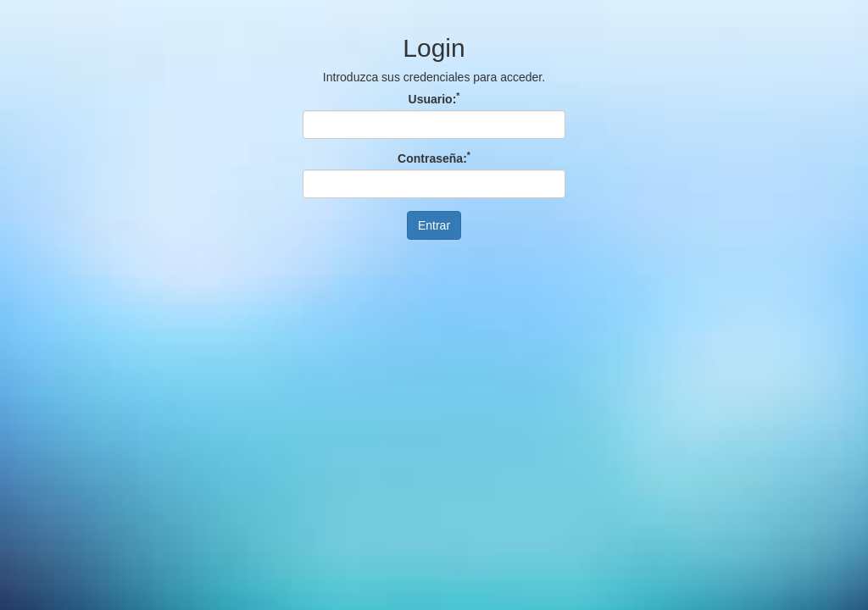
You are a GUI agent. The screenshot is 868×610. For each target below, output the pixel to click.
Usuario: (434, 99)
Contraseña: (434, 158)
